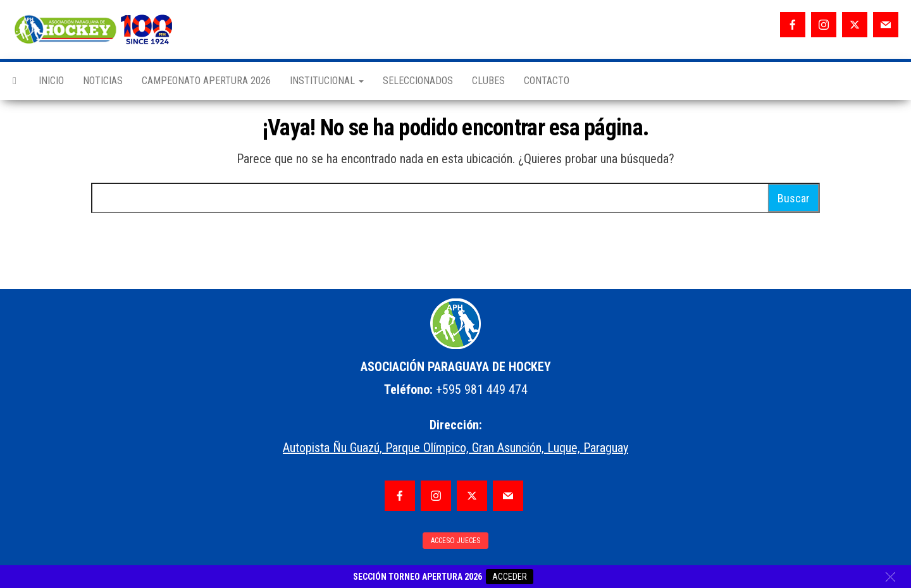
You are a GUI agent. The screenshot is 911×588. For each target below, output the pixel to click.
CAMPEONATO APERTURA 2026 (206, 81)
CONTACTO (547, 81)
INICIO (51, 81)
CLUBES (488, 81)
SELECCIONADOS (418, 81)
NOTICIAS (103, 81)
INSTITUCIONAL (327, 81)
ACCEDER (510, 577)
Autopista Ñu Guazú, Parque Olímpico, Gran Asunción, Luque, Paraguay (455, 448)
